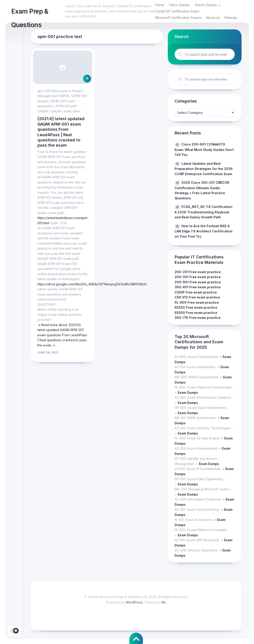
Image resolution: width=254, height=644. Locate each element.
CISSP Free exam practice (196, 292)
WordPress (134, 602)
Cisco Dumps (180, 5)
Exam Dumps (188, 392)
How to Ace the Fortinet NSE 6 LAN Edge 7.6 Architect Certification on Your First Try (204, 231)
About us (213, 18)
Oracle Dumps (206, 5)
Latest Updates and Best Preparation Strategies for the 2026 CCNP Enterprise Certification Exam (204, 169)
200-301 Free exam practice (198, 277)
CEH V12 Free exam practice (197, 297)
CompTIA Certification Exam (177, 11)
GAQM (43, 111)
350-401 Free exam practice (198, 287)
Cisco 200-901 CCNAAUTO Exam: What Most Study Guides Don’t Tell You (204, 149)
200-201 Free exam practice (198, 272)
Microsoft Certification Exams (178, 18)
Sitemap (231, 18)
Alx (163, 602)
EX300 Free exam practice (196, 313)
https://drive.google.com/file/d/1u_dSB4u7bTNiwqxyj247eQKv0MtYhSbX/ (92, 284)
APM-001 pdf (66, 106)
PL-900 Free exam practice (197, 302)
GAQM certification (65, 111)
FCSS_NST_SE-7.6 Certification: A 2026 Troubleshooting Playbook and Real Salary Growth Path (204, 212)
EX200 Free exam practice (196, 307)
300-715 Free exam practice (198, 318)
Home (160, 5)
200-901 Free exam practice (198, 282)
